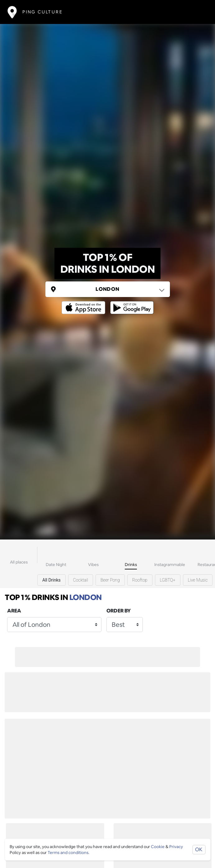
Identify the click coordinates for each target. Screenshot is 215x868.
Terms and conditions (68, 853)
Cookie (158, 847)
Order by (119, 611)
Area (14, 611)
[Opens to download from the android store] (131, 303)
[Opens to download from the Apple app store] (85, 303)
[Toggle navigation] (198, 12)
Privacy (176, 847)
